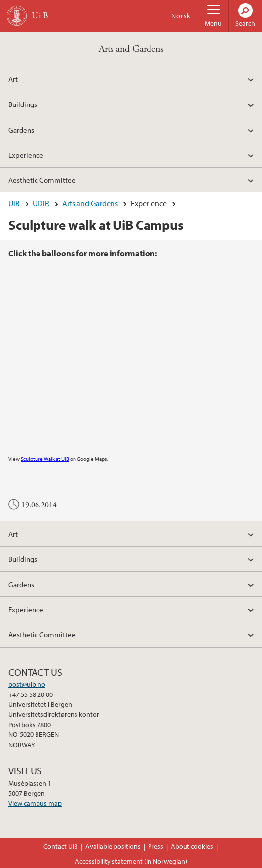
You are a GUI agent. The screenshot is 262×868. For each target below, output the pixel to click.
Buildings (23, 104)
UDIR (41, 203)
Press (156, 846)
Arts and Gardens (131, 49)
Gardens (21, 130)
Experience (26, 155)
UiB (14, 203)
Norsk (181, 16)
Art (13, 79)
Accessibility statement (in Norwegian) (131, 861)
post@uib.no (27, 684)
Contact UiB (61, 846)
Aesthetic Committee (42, 180)
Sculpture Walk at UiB (45, 459)
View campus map (35, 803)
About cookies (192, 846)
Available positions (113, 846)
